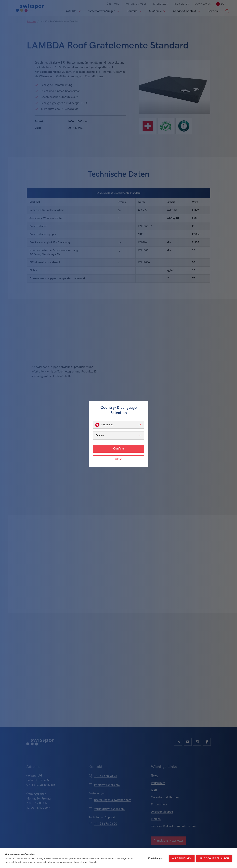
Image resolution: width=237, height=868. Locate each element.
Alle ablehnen (182, 858)
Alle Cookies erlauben (214, 858)
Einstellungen (156, 858)
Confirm (119, 449)
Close (119, 459)
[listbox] (118, 425)
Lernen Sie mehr (89, 862)
